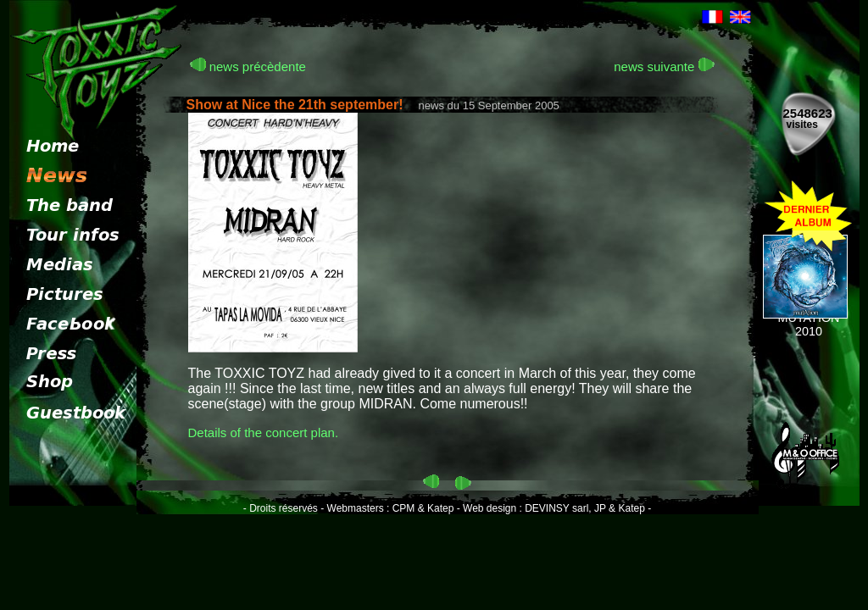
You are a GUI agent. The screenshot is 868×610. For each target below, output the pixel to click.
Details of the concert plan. (264, 433)
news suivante (664, 67)
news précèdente (248, 67)
